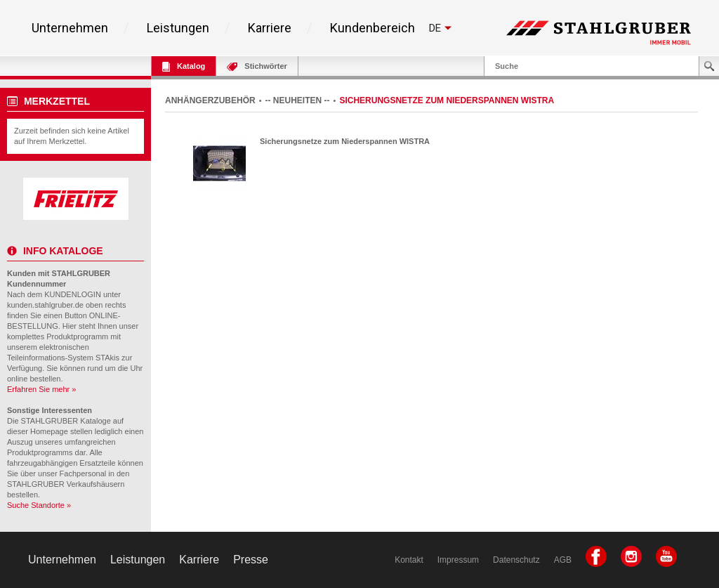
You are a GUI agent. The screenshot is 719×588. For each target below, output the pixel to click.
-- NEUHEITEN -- (298, 100)
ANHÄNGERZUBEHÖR (210, 100)
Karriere (270, 28)
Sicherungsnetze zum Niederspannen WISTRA (345, 141)
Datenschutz (516, 560)
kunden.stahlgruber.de (45, 305)
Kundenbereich (372, 28)
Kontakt (409, 560)
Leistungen (178, 28)
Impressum (458, 560)
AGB (563, 560)
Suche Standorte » (39, 505)
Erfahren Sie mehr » (41, 389)
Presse (251, 560)
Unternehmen (70, 28)
